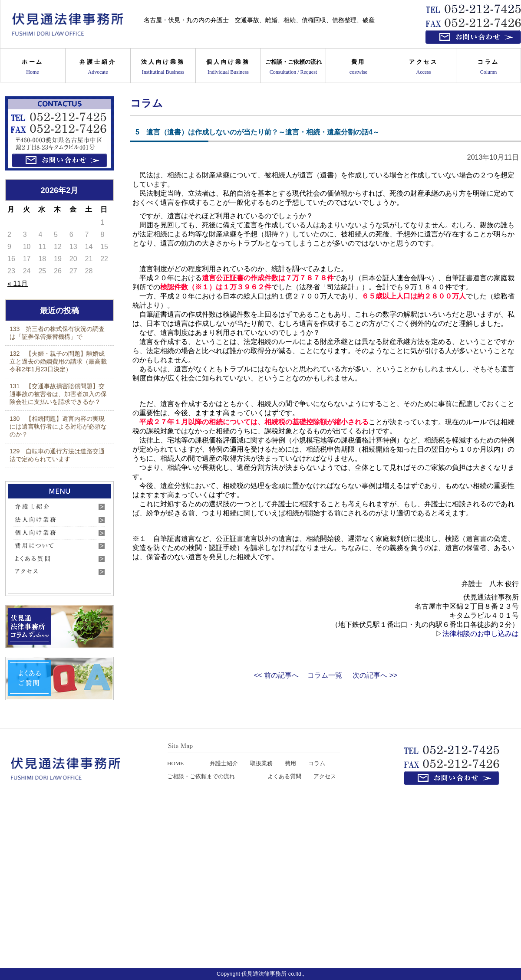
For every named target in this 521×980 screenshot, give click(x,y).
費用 (358, 67)
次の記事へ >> (375, 675)
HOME (175, 763)
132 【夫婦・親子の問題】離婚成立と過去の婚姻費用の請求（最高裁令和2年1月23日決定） (58, 361)
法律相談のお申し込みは (481, 634)
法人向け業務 (163, 67)
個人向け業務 (228, 67)
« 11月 (18, 284)
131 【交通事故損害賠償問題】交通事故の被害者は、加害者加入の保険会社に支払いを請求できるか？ (58, 394)
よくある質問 (284, 776)
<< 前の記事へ (276, 675)
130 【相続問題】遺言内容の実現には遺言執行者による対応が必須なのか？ (58, 426)
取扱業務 (261, 763)
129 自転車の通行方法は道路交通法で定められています (57, 455)
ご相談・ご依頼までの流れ (201, 776)
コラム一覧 (325, 675)
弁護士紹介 (98, 67)
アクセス (424, 67)
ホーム (33, 67)
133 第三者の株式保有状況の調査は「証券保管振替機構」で (57, 333)
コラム (488, 67)
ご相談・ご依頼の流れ (293, 67)
